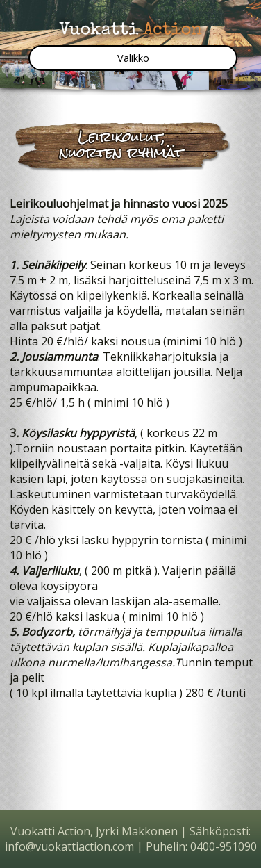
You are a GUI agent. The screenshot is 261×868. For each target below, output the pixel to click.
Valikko (133, 58)
